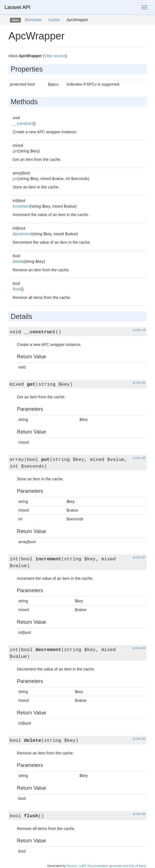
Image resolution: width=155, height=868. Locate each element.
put (15, 179)
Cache (54, 20)
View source (55, 56)
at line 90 (139, 814)
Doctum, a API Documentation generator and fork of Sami (106, 866)
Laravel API (17, 7)
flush (17, 289)
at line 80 (139, 739)
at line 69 (139, 648)
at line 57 (139, 557)
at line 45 (139, 458)
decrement (22, 234)
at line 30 (139, 383)
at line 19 (139, 330)
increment (21, 206)
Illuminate (33, 20)
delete (18, 261)
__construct (23, 123)
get (15, 151)
